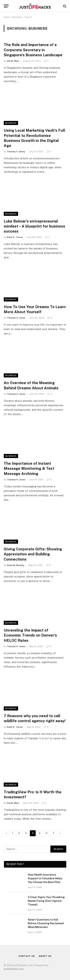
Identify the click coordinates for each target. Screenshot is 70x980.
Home (7, 17)
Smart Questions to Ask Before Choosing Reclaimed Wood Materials (46, 923)
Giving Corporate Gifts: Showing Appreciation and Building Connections (33, 554)
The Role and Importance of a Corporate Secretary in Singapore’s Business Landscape (33, 50)
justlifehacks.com (14, 969)
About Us (45, 956)
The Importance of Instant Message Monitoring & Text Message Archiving (29, 468)
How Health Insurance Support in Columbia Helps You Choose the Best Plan (45, 878)
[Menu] (6, 6)
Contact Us (27, 956)
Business (17, 17)
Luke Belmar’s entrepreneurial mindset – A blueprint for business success (34, 226)
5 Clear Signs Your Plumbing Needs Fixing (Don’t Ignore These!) (46, 901)
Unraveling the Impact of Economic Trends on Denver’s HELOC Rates (30, 635)
